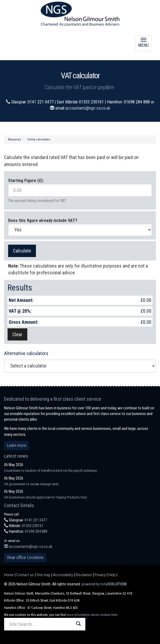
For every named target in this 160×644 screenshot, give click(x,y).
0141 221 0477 (36, 520)
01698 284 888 (36, 531)
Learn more (16, 445)
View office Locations (25, 557)
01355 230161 (33, 526)
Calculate (22, 251)
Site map (43, 575)
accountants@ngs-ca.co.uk (88, 108)
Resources (15, 139)
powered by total (104, 584)
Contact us (25, 575)
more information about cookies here (92, 615)
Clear (17, 334)
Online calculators (39, 139)
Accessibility (63, 575)
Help (112, 575)
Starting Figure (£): (26, 181)
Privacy (100, 575)
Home (9, 575)
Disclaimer (84, 575)
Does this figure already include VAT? (43, 220)
